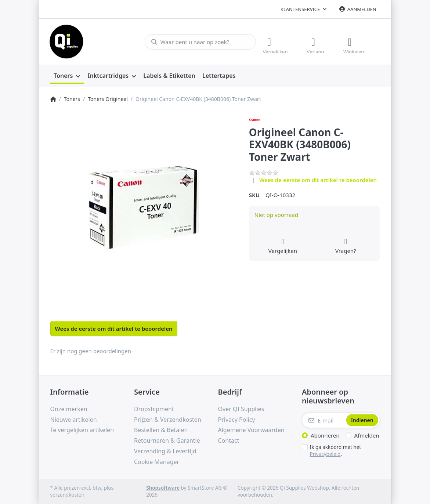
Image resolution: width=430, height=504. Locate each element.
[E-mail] (323, 420)
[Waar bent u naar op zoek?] (198, 41)
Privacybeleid (325, 453)
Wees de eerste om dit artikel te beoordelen (318, 180)
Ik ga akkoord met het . (336, 450)
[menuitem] (67, 76)
